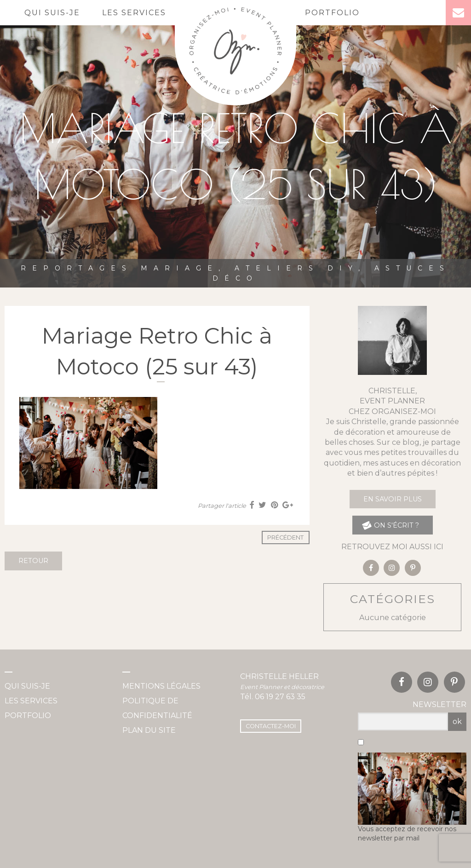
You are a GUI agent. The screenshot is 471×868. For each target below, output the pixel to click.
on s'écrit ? (390, 525)
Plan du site (149, 730)
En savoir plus (393, 499)
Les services (134, 13)
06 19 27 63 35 (280, 697)
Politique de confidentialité (157, 708)
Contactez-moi (271, 726)
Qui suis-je (52, 13)
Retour (33, 561)
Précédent (285, 537)
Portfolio (332, 13)
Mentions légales (161, 686)
